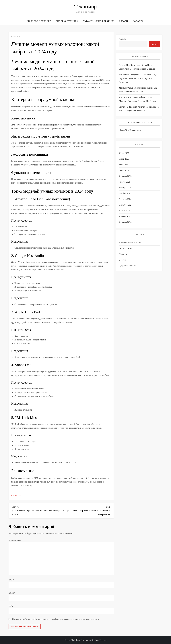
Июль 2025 (124, 153)
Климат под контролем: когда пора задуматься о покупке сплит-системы (137, 67)
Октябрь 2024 (125, 199)
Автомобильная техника (99, 21)
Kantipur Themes (99, 640)
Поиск (123, 39)
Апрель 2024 (125, 216)
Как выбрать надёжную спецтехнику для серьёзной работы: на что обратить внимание (138, 78)
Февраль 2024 (125, 222)
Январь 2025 (125, 182)
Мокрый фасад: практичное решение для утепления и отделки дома (138, 90)
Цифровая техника (39, 21)
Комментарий (16, 540)
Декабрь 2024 (125, 188)
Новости (138, 21)
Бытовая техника (67, 21)
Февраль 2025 (125, 176)
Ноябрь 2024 (125, 193)
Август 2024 (125, 211)
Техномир (85, 6)
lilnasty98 (123, 130)
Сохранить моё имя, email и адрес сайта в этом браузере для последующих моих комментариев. (56, 619)
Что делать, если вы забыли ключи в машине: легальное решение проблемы (137, 99)
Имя (11, 580)
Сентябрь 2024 (126, 205)
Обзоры (124, 21)
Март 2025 (124, 170)
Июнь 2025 (124, 159)
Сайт (11, 606)
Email (12, 593)
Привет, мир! (135, 130)
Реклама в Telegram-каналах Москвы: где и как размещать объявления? (139, 109)
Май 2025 (123, 165)
